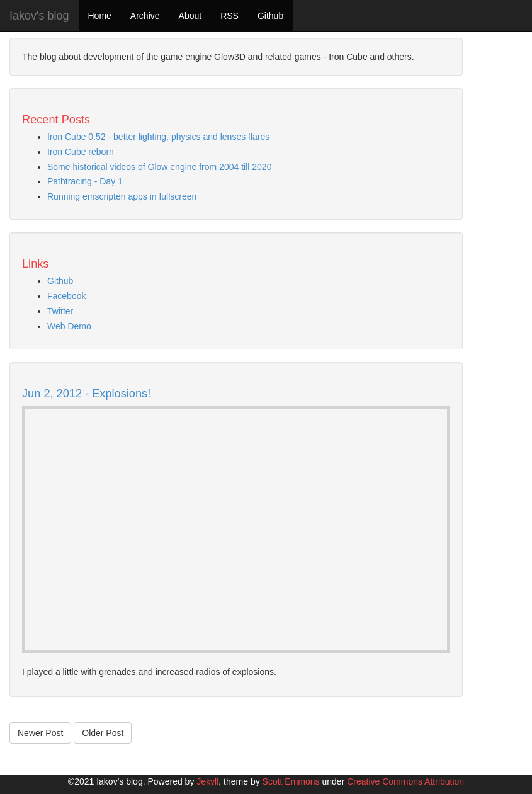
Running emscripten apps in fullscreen (122, 196)
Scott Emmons (291, 781)
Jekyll (207, 781)
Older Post (103, 733)
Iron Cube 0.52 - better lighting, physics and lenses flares (158, 137)
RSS (229, 16)
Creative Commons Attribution (405, 781)
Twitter (60, 311)
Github (270, 16)
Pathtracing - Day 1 (85, 181)
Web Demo (69, 326)
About (190, 16)
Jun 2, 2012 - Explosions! (86, 394)
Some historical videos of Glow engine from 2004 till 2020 (159, 167)
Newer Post (40, 733)
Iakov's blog (39, 16)
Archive (145, 16)
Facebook (66, 296)
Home (100, 16)
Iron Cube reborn (81, 152)
